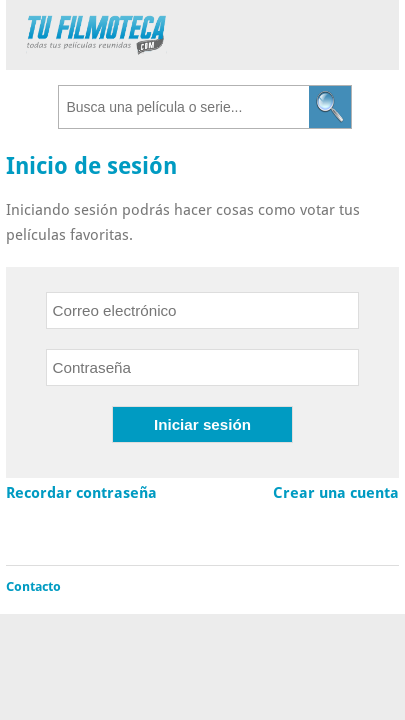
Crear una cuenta (336, 493)
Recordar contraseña (81, 493)
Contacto (33, 586)
